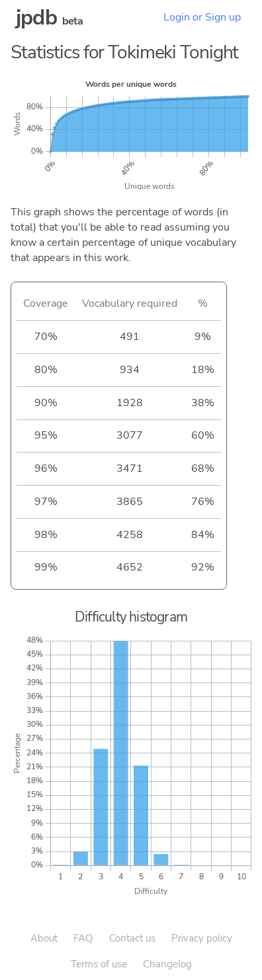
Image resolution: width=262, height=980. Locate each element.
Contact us (132, 938)
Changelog (167, 964)
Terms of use (99, 964)
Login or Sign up (202, 17)
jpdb (36, 18)
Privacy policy (202, 938)
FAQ (83, 938)
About (44, 938)
